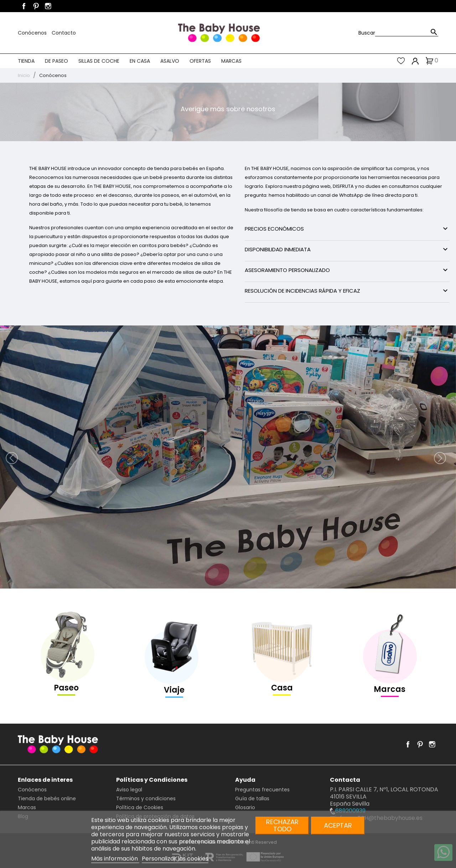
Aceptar (338, 825)
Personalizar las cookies (175, 859)
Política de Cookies (140, 807)
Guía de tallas (252, 798)
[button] (34, 457)
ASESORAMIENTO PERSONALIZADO (347, 270)
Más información (115, 859)
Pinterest (36, 6)
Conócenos (33, 33)
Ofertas (200, 61)
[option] (228, 457)
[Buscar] (407, 33)
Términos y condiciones (146, 798)
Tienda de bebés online (47, 798)
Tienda (26, 61)
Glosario (245, 807)
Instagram (48, 6)
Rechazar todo (282, 825)
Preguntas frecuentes (262, 790)
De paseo (56, 61)
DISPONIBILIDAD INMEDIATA (347, 249)
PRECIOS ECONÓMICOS (347, 228)
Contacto (64, 33)
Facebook (24, 6)
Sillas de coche (99, 61)
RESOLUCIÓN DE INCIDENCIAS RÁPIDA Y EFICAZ (347, 291)
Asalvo (170, 61)
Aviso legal (129, 790)
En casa (140, 61)
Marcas (231, 61)
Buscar (367, 33)
